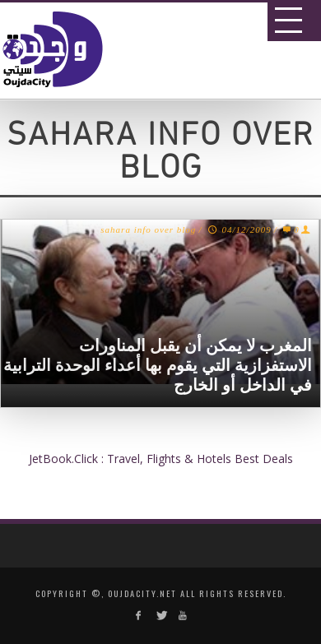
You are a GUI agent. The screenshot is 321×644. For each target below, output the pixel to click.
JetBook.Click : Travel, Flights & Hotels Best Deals (161, 459)
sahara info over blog (148, 229)
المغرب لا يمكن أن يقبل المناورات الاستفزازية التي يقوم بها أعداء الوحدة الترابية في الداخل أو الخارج (158, 365)
